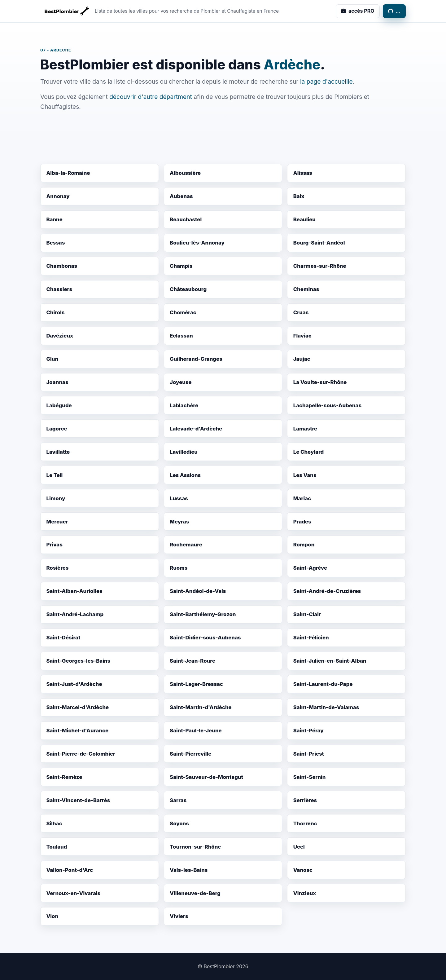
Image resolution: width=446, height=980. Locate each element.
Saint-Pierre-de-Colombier (81, 754)
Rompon (304, 545)
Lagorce (57, 429)
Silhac (54, 823)
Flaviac (302, 336)
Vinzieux (305, 893)
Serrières (305, 800)
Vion (52, 916)
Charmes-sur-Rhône (320, 266)
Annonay (58, 196)
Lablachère (184, 405)
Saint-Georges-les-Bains (78, 661)
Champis (181, 266)
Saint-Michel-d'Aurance (77, 731)
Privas (54, 545)
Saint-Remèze (64, 777)
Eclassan (181, 336)
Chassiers (59, 289)
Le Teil (54, 475)
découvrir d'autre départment (151, 97)
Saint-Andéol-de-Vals (198, 591)
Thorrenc (305, 823)
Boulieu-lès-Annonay (197, 243)
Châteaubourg (188, 289)
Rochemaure (186, 545)
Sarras (178, 800)
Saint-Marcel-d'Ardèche (77, 707)
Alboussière (185, 173)
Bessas (55, 243)
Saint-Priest (309, 754)
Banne (54, 219)
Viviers (179, 916)
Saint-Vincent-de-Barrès (78, 800)
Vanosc (303, 870)
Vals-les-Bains (189, 870)
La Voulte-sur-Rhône (320, 382)
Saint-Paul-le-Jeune (196, 731)
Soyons (179, 823)
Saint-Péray (308, 731)
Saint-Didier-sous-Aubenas (205, 638)
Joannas (57, 382)
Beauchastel (186, 219)
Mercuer (57, 522)
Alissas (303, 173)
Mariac (302, 498)
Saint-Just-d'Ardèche (74, 684)
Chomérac (183, 312)
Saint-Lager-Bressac (196, 684)
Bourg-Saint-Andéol (319, 243)
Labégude (59, 405)
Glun (52, 359)
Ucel (299, 847)
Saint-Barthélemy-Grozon (203, 614)
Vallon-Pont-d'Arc (70, 870)
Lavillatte (58, 452)
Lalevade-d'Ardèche (196, 429)
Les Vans (305, 475)
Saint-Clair (307, 614)
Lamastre (305, 429)
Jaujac (302, 359)
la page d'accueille (326, 82)
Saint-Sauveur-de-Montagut (206, 777)
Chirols (55, 312)
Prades (302, 522)
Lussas (179, 498)
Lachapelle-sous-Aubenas (327, 405)
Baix (299, 196)
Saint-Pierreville (190, 754)
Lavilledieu (184, 452)
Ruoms (179, 568)
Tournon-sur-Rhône (195, 847)
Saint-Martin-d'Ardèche (201, 707)
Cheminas (306, 289)
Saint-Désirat (63, 638)
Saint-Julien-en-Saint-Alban (330, 661)
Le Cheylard (308, 452)
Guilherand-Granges (196, 359)
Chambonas (62, 266)
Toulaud (57, 847)
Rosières (57, 568)
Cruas (301, 312)
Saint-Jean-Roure (192, 661)
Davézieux (60, 336)
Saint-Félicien (311, 638)
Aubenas (181, 196)
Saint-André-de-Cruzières (327, 591)
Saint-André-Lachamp (75, 614)
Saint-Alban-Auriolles (74, 591)
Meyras (179, 522)
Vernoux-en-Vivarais (73, 893)
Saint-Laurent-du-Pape (323, 684)
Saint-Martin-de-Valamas (326, 707)
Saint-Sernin (310, 777)
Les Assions (185, 475)
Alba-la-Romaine (68, 173)
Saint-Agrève (310, 568)
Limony (56, 498)
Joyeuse (181, 382)
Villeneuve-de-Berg (195, 893)
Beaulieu (304, 219)
